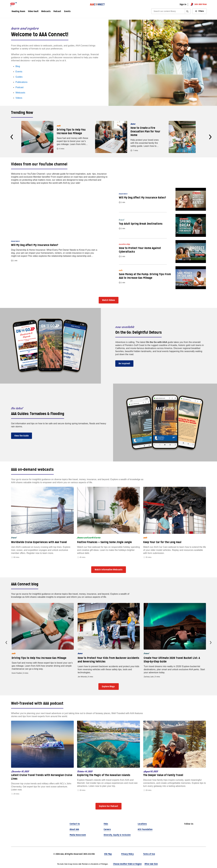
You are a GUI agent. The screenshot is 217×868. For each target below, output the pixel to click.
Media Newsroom (78, 835)
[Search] (169, 11)
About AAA (74, 829)
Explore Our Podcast (108, 806)
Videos (19, 98)
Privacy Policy (127, 854)
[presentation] (12, 137)
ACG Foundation (145, 829)
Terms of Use (149, 854)
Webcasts (20, 93)
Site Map (108, 854)
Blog (18, 66)
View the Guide (22, 436)
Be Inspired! (124, 363)
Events (67, 11)
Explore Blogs (109, 686)
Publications (21, 82)
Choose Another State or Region (127, 864)
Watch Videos (109, 300)
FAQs (106, 824)
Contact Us (75, 824)
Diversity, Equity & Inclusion (117, 835)
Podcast (20, 87)
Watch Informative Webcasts (109, 570)
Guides (19, 77)
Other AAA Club (151, 864)
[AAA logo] (13, 4)
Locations (142, 824)
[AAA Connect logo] (97, 4)
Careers (107, 829)
